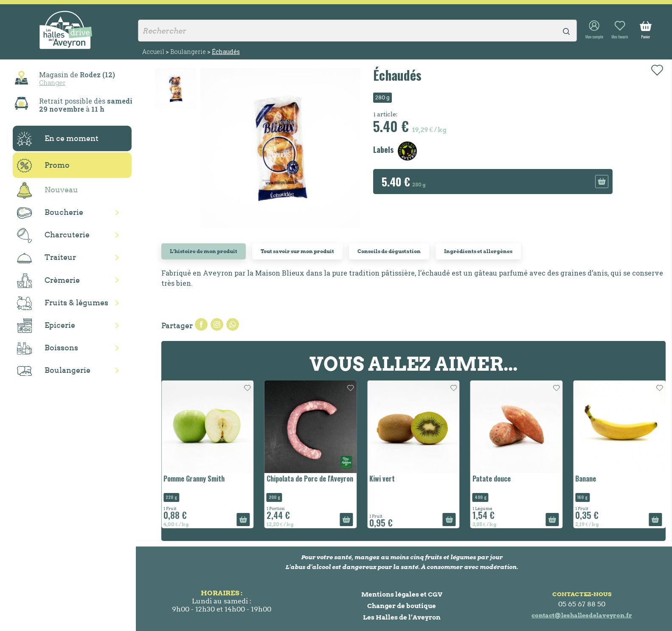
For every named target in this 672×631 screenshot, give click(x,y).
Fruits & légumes (63, 303)
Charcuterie (53, 235)
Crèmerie (48, 281)
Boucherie (50, 213)
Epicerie (46, 326)
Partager (201, 324)
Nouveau (48, 190)
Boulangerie (54, 371)
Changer (52, 82)
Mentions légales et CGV (402, 594)
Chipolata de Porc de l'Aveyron (310, 479)
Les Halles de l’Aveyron (402, 617)
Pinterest (233, 324)
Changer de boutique (402, 606)
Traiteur (46, 258)
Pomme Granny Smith (194, 479)
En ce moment (58, 139)
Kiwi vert (382, 479)
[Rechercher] (357, 31)
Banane (586, 479)
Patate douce (492, 479)
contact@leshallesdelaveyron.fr (582, 615)
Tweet (217, 324)
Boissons (48, 348)
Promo (43, 166)
